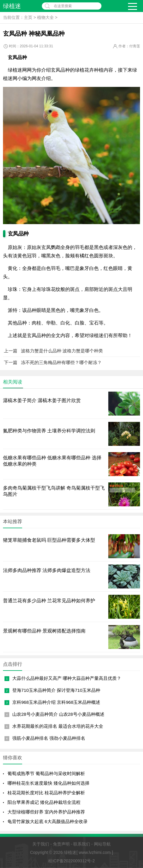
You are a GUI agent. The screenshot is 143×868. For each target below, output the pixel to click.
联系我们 (82, 844)
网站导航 (102, 844)
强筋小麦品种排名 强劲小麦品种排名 (49, 738)
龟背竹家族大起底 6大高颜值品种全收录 (48, 821)
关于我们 (41, 844)
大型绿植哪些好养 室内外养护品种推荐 (46, 812)
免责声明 (61, 844)
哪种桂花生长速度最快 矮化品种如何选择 (48, 783)
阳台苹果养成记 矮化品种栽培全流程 (44, 802)
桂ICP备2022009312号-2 (71, 861)
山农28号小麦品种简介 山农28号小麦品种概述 (58, 714)
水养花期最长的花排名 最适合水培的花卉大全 (58, 726)
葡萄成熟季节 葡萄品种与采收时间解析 (46, 773)
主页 (28, 17)
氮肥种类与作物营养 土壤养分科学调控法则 (49, 431)
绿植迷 (12, 6)
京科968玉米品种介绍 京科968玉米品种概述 (56, 702)
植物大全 (45, 17)
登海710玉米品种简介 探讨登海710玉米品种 (56, 690)
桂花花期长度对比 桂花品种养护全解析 (46, 793)
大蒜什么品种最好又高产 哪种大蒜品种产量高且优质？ (67, 678)
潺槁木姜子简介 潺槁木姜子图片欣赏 (42, 400)
